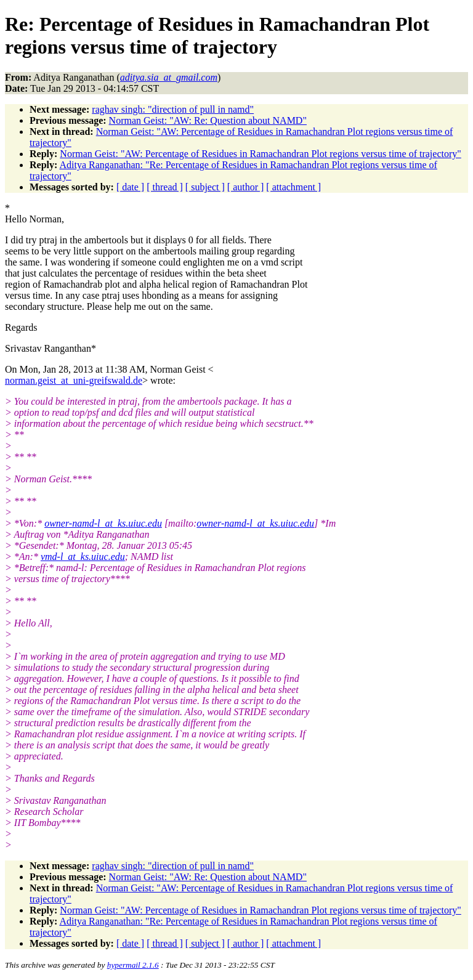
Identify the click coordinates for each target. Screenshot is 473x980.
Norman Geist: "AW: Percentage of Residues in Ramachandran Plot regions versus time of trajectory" (260, 154)
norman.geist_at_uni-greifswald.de (74, 380)
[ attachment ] (293, 187)
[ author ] (246, 187)
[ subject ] (205, 187)
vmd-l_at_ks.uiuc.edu (83, 557)
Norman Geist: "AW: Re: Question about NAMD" (208, 120)
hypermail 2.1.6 (133, 965)
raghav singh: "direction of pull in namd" (173, 109)
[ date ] (130, 187)
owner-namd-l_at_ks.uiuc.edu (103, 523)
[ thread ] (165, 187)
